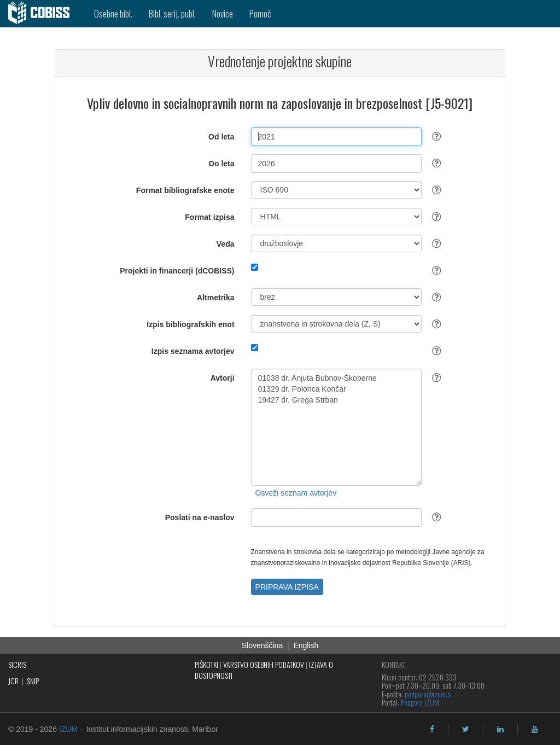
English (306, 645)
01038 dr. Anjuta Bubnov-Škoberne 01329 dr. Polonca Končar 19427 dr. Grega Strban (336, 427)
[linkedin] (500, 729)
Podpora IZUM (420, 702)
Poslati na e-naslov (200, 517)
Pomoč (260, 13)
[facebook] (432, 729)
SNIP (33, 681)
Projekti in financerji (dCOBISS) (177, 271)
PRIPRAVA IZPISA (287, 587)
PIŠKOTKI (206, 664)
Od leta (221, 137)
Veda (226, 244)
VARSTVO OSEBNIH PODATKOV (264, 664)
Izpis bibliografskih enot (190, 324)
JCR (13, 681)
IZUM (68, 729)
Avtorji (223, 378)
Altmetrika (215, 298)
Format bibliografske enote (185, 190)
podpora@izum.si (428, 694)
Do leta (222, 164)
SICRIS (17, 664)
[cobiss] (43, 14)
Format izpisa (209, 217)
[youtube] (535, 729)
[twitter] (466, 729)
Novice (223, 13)
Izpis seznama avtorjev (193, 351)
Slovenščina (262, 645)
